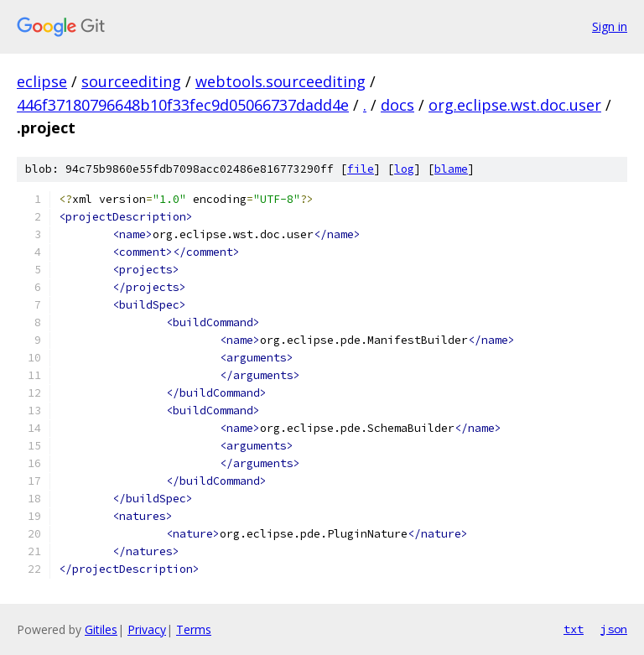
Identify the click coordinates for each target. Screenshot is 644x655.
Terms (194, 629)
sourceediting (131, 81)
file (361, 169)
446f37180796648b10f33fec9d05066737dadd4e (183, 105)
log (404, 169)
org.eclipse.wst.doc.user (515, 105)
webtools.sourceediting (280, 81)
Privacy (147, 629)
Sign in (610, 26)
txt (574, 629)
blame (451, 169)
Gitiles (101, 629)
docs (397, 105)
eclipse (42, 81)
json (614, 629)
